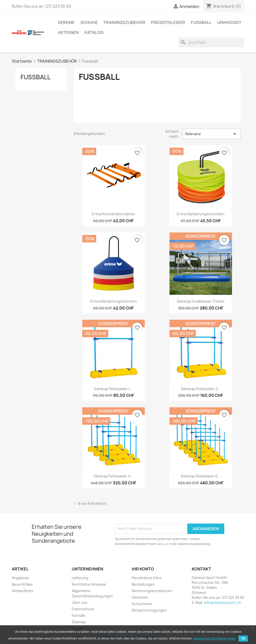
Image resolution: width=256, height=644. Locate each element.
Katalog (94, 32)
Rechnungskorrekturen (152, 591)
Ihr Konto (143, 569)
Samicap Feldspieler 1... (113, 389)
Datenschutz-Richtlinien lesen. (215, 639)
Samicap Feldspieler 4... (113, 476)
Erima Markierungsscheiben (201, 214)
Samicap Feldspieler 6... (201, 476)
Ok (243, 639)
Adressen (140, 597)
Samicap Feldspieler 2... (201, 389)
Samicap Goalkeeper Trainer (201, 301)
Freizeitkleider (168, 22)
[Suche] (211, 42)
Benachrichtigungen (149, 610)
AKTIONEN (68, 32)
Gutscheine (142, 604)
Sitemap (79, 622)
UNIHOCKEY (229, 22)
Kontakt (78, 615)
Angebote (20, 578)
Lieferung (80, 578)
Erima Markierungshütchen (113, 301)
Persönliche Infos (147, 578)
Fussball (35, 77)
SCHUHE (89, 22)
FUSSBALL (201, 22)
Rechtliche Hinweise (89, 584)
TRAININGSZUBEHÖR (124, 22)
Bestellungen (143, 584)
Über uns (80, 602)
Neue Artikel (22, 584)
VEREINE (66, 22)
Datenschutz (83, 609)
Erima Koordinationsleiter (113, 214)
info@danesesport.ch (222, 602)
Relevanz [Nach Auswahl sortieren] (211, 134)
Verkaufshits (22, 591)
